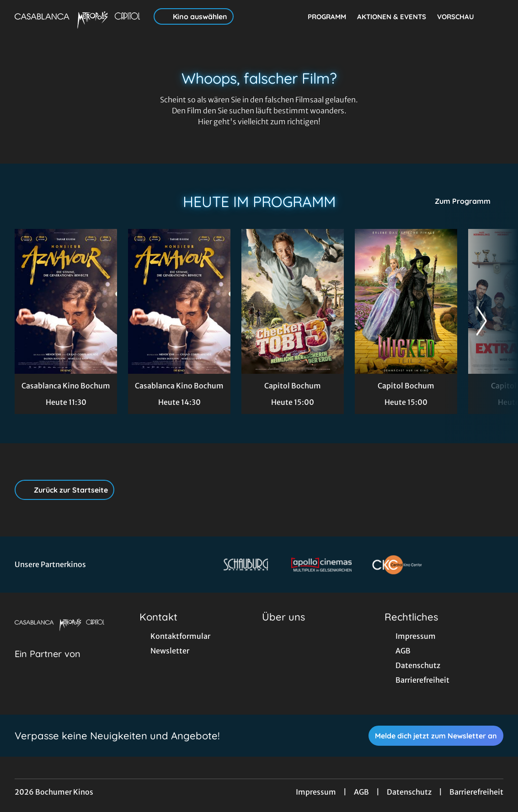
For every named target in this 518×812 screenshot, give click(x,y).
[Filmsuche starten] (494, 16)
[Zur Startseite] (79, 16)
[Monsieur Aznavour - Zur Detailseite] (66, 301)
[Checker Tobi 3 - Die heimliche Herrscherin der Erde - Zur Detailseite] (293, 301)
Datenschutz (409, 792)
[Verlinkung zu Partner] (246, 565)
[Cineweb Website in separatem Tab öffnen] (48, 665)
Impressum (316, 792)
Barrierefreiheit (476, 792)
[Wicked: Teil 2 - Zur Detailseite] (406, 301)
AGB (361, 792)
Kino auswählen (194, 16)
